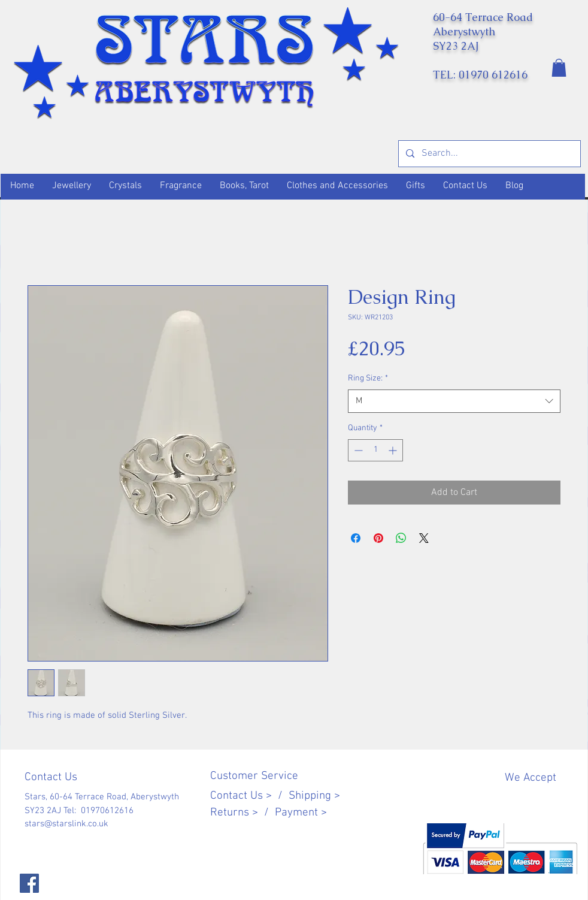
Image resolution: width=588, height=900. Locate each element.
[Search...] (488, 154)
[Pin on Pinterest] (378, 538)
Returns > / (243, 813)
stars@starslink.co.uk (66, 824)
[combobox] (454, 401)
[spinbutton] (375, 450)
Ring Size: (368, 378)
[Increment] (394, 450)
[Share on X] (424, 538)
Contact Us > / (249, 796)
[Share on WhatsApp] (401, 538)
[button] (559, 68)
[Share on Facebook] (356, 538)
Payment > (301, 813)
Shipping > (314, 796)
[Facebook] (29, 883)
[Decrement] (357, 450)
